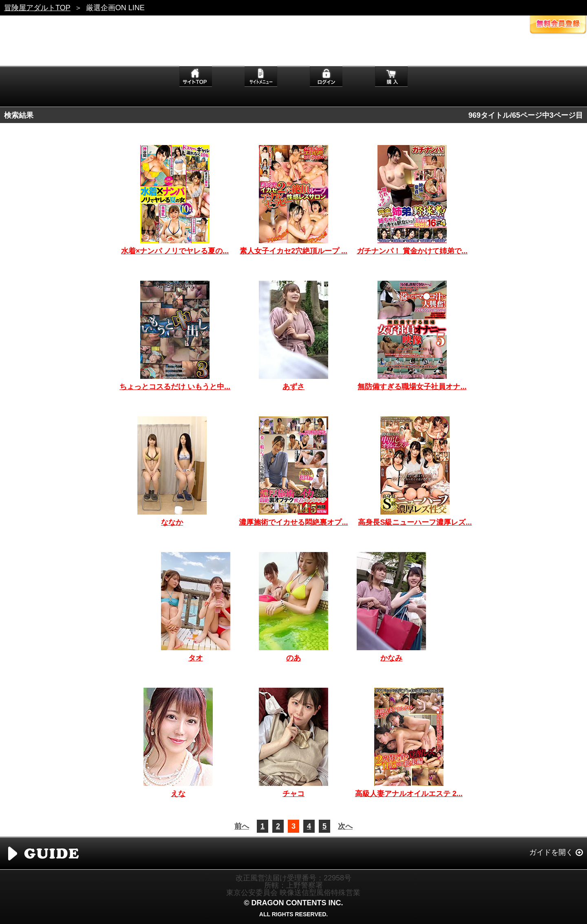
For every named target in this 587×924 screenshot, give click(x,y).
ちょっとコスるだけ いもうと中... (175, 387)
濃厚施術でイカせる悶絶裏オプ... (293, 522)
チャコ (293, 794)
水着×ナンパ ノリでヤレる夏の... (175, 251)
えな (178, 794)
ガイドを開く (551, 852)
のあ (293, 658)
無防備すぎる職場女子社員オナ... (412, 387)
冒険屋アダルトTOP (37, 8)
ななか (172, 522)
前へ (242, 826)
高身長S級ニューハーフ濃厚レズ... (415, 522)
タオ (196, 658)
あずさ (293, 387)
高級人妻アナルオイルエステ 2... (409, 794)
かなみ (391, 658)
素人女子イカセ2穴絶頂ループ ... (293, 251)
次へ (345, 826)
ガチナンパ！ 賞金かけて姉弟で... (412, 251)
